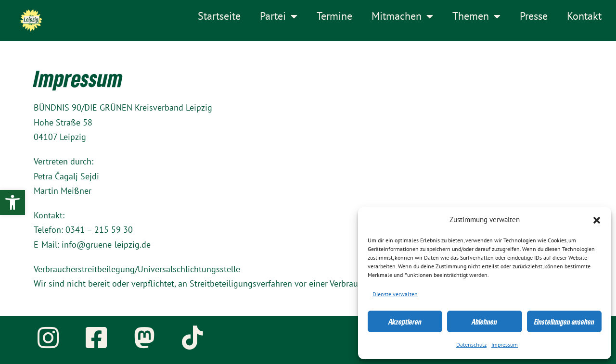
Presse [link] (534, 16)
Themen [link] (476, 16)
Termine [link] (334, 16)
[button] (597, 220)
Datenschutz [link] (471, 345)
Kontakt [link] (584, 16)
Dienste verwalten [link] (395, 294)
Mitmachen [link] (402, 16)
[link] (13, 202)
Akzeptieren (405, 322)
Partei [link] (279, 16)
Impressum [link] (505, 345)
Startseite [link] (219, 16)
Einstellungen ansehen (564, 322)
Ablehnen (484, 322)
